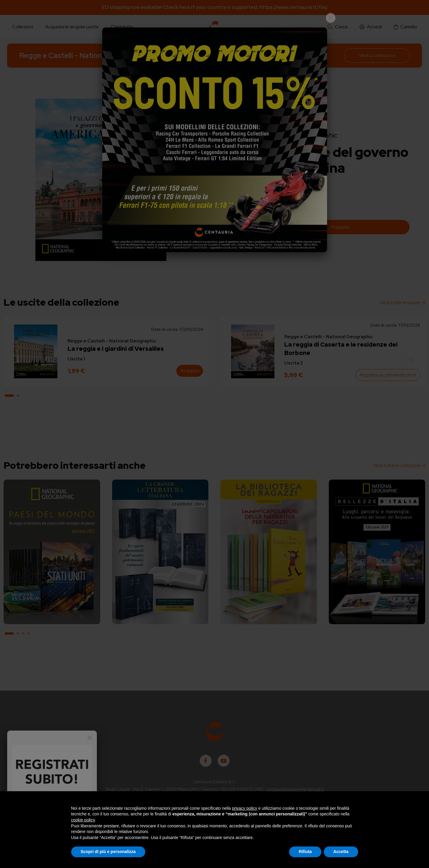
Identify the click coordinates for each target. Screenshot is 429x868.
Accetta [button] (341, 852)
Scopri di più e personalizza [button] (108, 852)
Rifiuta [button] (305, 852)
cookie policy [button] (83, 820)
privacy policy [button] (245, 808)
